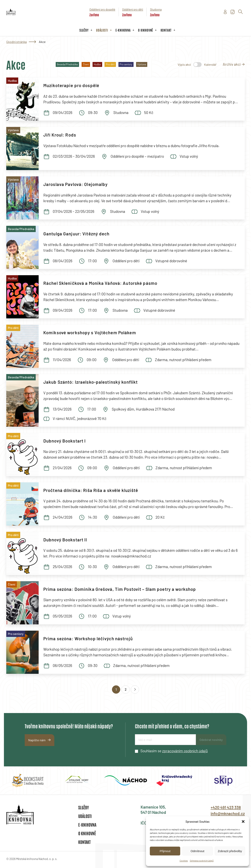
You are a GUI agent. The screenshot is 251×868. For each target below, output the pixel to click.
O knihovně (146, 30)
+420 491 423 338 (226, 807)
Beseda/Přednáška (67, 64)
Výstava (142, 64)
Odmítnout (197, 851)
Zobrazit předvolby (230, 851)
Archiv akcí (232, 64)
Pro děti (110, 64)
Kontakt (166, 30)
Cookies (184, 861)
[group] (28, 781)
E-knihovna (123, 30)
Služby (84, 30)
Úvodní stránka (16, 42)
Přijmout (165, 851)
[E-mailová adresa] (165, 740)
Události (102, 30)
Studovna (156, 10)
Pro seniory (126, 64)
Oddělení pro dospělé (102, 10)
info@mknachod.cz (228, 813)
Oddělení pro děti (133, 10)
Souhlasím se (174, 751)
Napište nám (37, 740)
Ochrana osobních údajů (202, 861)
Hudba (97, 64)
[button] (243, 822)
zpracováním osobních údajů (185, 751)
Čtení (86, 64)
